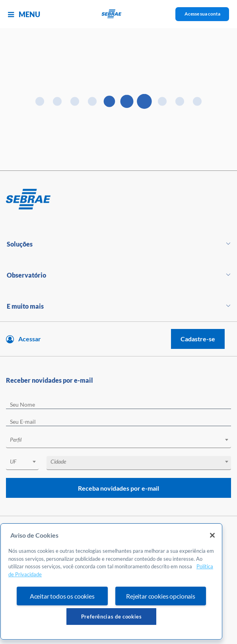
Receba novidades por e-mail (118, 488)
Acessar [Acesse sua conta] (30, 339)
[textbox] (122, 440)
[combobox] (118, 441)
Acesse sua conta (202, 14)
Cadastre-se (198, 339)
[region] (111, 581)
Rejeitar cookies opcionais (161, 596)
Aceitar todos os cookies (62, 596)
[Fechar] (212, 535)
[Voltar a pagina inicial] (119, 14)
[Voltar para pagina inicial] (118, 200)
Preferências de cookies (112, 617)
